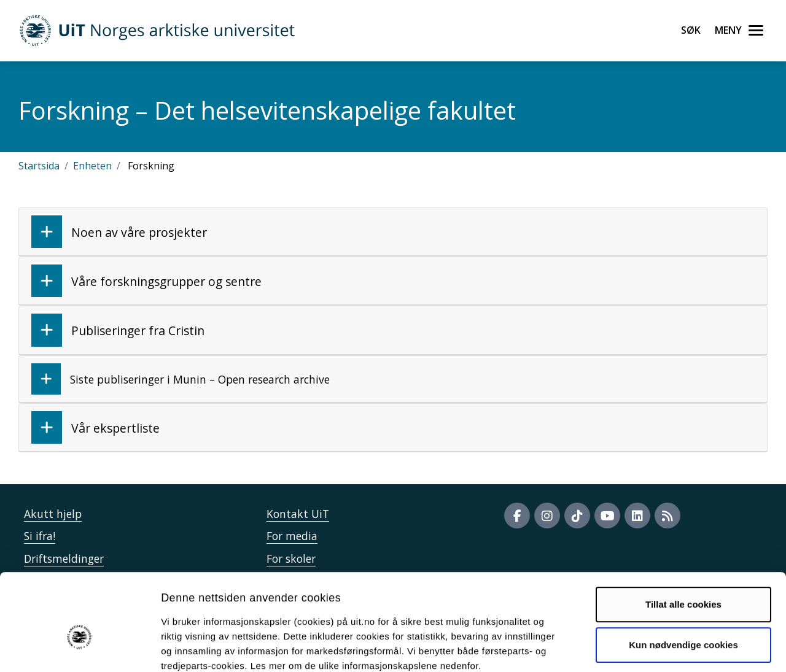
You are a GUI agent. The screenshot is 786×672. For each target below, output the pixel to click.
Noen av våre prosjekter (119, 232)
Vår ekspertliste (95, 427)
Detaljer (654, 648)
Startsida (39, 166)
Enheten (92, 166)
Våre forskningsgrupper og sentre (146, 281)
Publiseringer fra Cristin (118, 330)
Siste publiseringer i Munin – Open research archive (181, 379)
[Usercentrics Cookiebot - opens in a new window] (80, 648)
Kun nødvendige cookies (683, 577)
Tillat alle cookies (683, 537)
